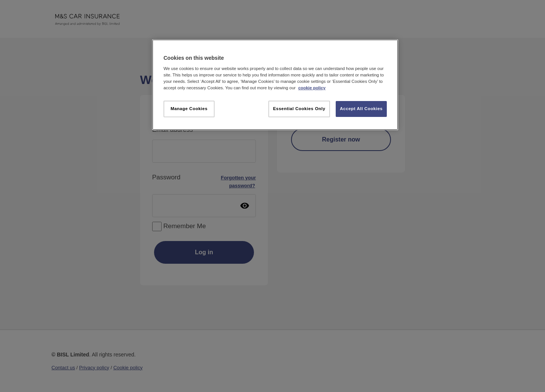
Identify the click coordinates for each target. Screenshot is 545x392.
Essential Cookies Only (299, 109)
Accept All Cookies (361, 109)
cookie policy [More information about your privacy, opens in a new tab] (312, 88)
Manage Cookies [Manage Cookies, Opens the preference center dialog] (189, 109)
